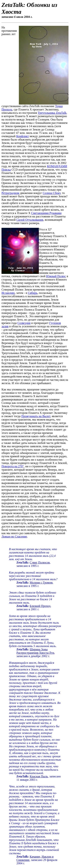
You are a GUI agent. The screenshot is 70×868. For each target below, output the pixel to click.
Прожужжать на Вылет (36, 416)
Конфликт (23, 136)
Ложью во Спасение (14, 536)
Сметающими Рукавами (46, 213)
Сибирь (33, 293)
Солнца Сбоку (52, 193)
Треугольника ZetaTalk (52, 113)
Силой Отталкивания (30, 220)
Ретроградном (10, 193)
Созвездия (24, 323)
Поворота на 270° (13, 466)
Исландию (8, 293)
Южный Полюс (56, 276)
